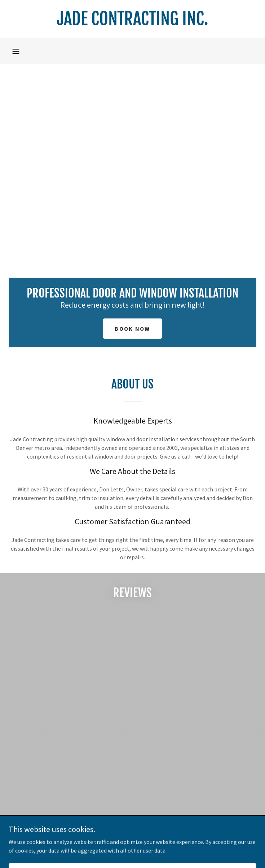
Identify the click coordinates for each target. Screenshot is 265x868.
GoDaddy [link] (146, 850)
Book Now (132, 329)
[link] (132, 19)
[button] (16, 51)
